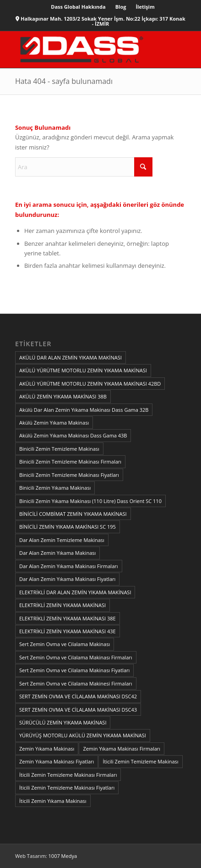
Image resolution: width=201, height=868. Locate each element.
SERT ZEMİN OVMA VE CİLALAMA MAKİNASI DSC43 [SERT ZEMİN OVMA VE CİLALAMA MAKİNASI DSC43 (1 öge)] (78, 710)
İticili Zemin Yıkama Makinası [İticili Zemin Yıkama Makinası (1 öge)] (53, 801)
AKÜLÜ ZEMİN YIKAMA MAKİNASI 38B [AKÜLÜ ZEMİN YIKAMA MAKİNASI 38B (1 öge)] (63, 396)
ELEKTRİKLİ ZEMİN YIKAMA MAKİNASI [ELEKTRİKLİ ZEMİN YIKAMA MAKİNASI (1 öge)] (62, 605)
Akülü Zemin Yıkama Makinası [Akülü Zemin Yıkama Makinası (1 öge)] (54, 423)
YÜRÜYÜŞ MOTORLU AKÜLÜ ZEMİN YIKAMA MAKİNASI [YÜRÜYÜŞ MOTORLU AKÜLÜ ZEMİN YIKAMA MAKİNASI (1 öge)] (83, 735)
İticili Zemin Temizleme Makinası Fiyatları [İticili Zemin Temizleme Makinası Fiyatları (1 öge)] (67, 788)
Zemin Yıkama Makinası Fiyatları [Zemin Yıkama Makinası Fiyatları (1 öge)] (57, 761)
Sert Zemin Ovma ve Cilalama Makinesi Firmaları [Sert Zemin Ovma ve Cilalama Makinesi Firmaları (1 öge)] (76, 683)
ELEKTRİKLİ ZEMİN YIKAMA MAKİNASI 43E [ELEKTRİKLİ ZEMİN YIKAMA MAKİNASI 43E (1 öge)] (68, 631)
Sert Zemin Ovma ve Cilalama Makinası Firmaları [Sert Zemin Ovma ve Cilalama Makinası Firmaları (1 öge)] (76, 657)
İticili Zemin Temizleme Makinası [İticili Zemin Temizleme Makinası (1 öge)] (140, 761)
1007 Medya (63, 856)
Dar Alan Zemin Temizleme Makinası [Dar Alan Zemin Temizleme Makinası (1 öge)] (62, 540)
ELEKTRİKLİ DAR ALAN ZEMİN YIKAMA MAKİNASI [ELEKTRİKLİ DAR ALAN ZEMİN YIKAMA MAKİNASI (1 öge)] (75, 592)
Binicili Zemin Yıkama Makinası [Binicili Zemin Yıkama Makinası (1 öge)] (55, 488)
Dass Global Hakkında (78, 7)
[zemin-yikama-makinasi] (84, 50)
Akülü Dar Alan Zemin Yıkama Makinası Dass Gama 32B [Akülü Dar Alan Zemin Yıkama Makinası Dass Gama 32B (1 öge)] (84, 410)
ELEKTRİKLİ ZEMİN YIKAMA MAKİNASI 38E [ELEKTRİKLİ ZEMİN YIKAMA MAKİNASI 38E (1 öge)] (68, 618)
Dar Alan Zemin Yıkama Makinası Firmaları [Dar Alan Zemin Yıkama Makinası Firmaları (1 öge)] (69, 566)
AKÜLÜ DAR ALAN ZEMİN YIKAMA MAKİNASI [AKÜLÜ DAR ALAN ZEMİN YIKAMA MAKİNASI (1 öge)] (71, 357)
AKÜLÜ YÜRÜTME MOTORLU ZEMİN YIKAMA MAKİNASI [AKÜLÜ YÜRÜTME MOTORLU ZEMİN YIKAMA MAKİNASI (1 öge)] (83, 370)
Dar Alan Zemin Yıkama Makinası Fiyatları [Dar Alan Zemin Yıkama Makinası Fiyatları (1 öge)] (67, 579)
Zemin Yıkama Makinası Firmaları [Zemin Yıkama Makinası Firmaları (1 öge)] (122, 749)
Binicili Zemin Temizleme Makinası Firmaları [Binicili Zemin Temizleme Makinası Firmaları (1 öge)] (70, 462)
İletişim (145, 7)
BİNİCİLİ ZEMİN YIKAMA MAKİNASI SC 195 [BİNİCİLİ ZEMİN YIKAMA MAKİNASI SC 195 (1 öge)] (68, 527)
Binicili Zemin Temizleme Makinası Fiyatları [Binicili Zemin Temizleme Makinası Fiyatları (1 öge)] (69, 475)
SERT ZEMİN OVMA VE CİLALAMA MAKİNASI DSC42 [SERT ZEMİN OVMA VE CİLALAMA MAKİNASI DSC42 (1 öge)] (78, 696)
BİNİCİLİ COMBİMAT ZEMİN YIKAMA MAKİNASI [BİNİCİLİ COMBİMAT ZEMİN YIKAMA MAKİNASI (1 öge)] (73, 514)
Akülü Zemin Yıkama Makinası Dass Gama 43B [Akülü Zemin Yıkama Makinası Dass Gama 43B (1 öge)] (73, 435)
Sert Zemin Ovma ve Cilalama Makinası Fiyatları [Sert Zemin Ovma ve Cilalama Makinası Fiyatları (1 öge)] (74, 670)
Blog (121, 7)
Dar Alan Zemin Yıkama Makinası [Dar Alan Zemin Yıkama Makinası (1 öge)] (57, 553)
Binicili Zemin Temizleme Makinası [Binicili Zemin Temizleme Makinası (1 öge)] (59, 449)
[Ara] (84, 167)
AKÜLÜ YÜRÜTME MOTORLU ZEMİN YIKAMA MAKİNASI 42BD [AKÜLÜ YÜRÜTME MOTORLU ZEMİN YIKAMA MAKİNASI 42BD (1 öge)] (90, 384)
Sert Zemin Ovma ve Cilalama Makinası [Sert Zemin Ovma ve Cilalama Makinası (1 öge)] (65, 644)
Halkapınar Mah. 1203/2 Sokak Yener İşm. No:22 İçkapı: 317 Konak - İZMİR (103, 21)
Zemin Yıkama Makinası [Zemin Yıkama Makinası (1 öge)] (47, 749)
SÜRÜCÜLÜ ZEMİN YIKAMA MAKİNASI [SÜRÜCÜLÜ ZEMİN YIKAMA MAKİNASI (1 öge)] (63, 722)
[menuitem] (78, 7)
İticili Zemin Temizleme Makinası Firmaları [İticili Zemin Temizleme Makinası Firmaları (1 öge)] (68, 775)
